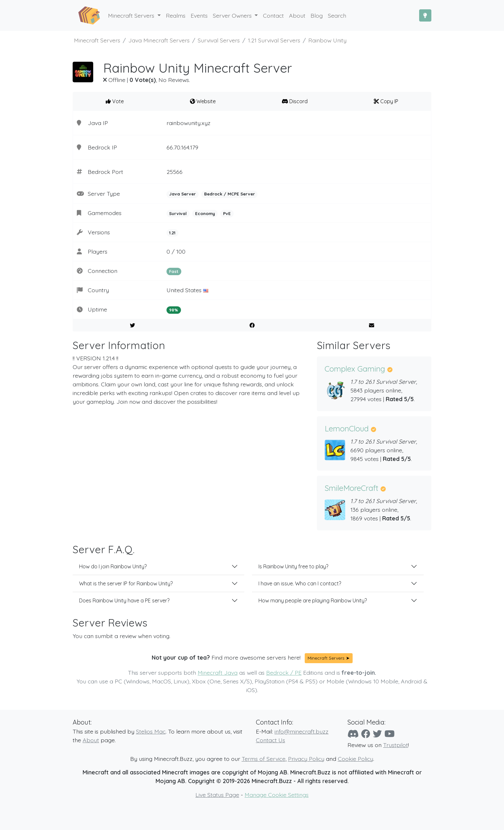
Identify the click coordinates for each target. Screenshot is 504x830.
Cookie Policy (355, 759)
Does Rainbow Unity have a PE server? (124, 600)
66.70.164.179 (182, 147)
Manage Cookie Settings (277, 795)
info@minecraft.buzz (301, 731)
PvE (227, 213)
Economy (205, 213)
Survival (178, 213)
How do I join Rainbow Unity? (113, 566)
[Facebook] (366, 734)
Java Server (182, 194)
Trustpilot (396, 745)
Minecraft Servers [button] (132, 15)
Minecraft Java (218, 672)
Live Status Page (217, 795)
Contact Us (270, 740)
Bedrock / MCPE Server (230, 194)
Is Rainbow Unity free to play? (293, 566)
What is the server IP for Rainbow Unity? (126, 583)
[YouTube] (390, 734)
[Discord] (353, 734)
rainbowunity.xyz (189, 123)
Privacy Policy (306, 759)
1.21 (172, 233)
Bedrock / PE (284, 672)
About (91, 740)
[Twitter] (377, 734)
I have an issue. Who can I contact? (300, 583)
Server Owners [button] (233, 15)
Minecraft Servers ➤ (329, 658)
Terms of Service (264, 759)
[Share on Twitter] (133, 325)
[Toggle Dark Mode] (425, 15)
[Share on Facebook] (252, 325)
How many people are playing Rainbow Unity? (313, 600)
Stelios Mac (151, 731)
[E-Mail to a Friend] (371, 325)
